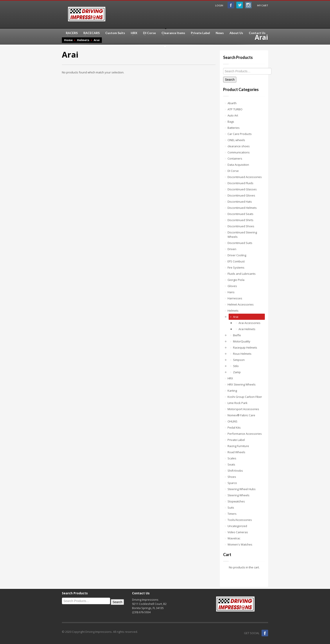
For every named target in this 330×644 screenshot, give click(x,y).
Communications (239, 152)
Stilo (236, 366)
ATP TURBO (235, 109)
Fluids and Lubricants (242, 274)
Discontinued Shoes (241, 226)
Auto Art (233, 115)
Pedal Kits (234, 428)
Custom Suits (115, 33)
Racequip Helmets (245, 347)
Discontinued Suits (240, 243)
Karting (232, 391)
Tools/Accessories (240, 520)
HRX (133, 33)
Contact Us (257, 33)
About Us (236, 33)
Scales (232, 458)
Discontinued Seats (240, 214)
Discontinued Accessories (245, 177)
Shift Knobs (235, 471)
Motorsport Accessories (243, 409)
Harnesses (235, 298)
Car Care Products (240, 134)
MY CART (263, 5)
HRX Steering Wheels (242, 384)
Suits (231, 508)
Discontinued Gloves (241, 195)
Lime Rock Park (238, 403)
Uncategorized (237, 526)
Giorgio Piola (236, 280)
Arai (236, 317)
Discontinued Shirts (240, 220)
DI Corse (148, 33)
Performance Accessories (245, 434)
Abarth (232, 103)
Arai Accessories (249, 323)
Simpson (239, 360)
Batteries (234, 128)
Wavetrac (234, 538)
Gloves (232, 286)
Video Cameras (238, 532)
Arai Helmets (247, 329)
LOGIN (219, 5)
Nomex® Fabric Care (241, 415)
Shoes (232, 477)
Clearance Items (172, 33)
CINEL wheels (236, 140)
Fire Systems (236, 267)
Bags (231, 122)
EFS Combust (236, 261)
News (220, 33)
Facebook (231, 5)
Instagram (248, 5)
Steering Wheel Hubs (242, 489)
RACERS (70, 33)
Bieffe (237, 335)
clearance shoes (239, 146)
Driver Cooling (237, 255)
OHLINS (232, 421)
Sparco (232, 483)
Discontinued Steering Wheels (242, 235)
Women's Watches (240, 544)
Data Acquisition (238, 165)
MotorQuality (242, 341)
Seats (231, 464)
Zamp (237, 372)
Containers (235, 158)
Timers (232, 514)
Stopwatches (236, 501)
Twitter (240, 5)
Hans (231, 292)
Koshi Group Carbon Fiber (245, 397)
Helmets (233, 311)
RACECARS (90, 33)
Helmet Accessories (241, 304)
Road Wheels (236, 452)
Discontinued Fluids (240, 183)
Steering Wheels (239, 495)
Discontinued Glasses (242, 189)
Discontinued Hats (240, 202)
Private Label (199, 33)
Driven (232, 249)
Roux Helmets (242, 354)
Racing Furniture (238, 446)
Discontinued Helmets (242, 208)
